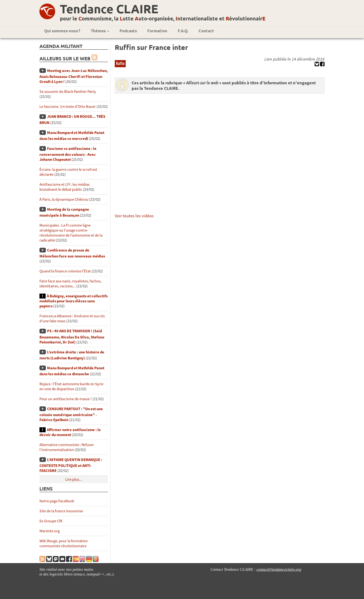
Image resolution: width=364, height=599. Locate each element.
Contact (206, 31)
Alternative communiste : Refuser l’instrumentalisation (67, 447)
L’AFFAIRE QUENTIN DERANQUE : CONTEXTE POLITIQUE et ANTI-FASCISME (71, 465)
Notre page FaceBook (57, 501)
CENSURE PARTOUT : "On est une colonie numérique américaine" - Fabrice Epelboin (71, 414)
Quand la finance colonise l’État (65, 271)
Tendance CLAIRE (109, 9)
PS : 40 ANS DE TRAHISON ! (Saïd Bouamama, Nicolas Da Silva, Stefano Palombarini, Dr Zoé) (72, 336)
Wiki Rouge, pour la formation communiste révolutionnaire (64, 543)
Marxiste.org (50, 531)
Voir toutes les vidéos (134, 216)
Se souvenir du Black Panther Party (68, 92)
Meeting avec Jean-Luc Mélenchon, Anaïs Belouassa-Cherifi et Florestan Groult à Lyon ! (74, 76)
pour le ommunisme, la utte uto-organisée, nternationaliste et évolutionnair (163, 18)
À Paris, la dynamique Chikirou (64, 199)
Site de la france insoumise (61, 511)
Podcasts (128, 31)
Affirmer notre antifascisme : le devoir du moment (70, 432)
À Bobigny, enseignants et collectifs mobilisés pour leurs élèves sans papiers (74, 301)
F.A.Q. (183, 31)
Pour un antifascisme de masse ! (66, 399)
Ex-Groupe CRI (51, 521)
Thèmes (100, 31)
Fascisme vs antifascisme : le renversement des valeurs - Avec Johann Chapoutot (68, 154)
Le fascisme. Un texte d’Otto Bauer (68, 107)
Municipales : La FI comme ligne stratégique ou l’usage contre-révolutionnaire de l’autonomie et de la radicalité (71, 233)
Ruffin (120, 63)
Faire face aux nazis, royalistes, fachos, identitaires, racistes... (70, 284)
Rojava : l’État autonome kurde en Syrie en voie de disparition (71, 386)
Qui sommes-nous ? (62, 31)
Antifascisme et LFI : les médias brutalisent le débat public (65, 187)
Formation (157, 31)
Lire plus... (74, 479)
